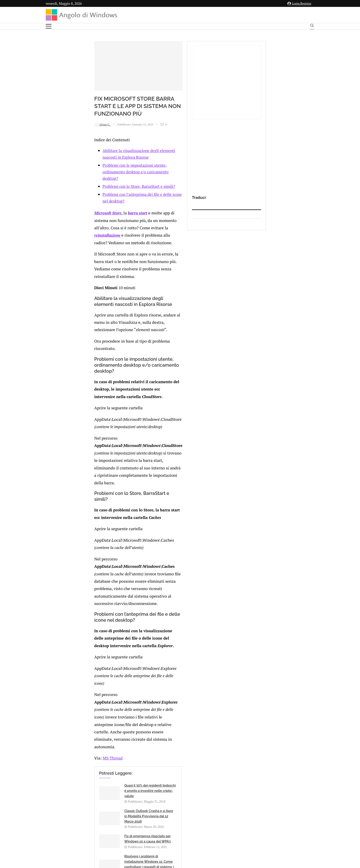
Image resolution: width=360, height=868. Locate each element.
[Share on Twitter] (94, 676)
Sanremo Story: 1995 (97, 628)
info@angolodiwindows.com (188, 799)
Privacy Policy (168, 823)
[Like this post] (84, 676)
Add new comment (70, 686)
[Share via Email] (118, 676)
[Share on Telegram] (113, 676)
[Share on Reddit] (103, 676)
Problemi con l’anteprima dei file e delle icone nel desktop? (111, 216)
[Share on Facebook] (89, 676)
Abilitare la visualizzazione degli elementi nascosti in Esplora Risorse (120, 192)
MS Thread (69, 543)
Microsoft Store (65, 228)
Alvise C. (60, 166)
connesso (80, 697)
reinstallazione (120, 235)
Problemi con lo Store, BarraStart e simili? (96, 208)
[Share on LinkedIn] (98, 676)
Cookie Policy (193, 823)
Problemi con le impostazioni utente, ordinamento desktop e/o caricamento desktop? (133, 200)
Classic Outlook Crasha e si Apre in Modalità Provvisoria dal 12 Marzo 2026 (193, 575)
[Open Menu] (49, 26)
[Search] (312, 27)
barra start (94, 228)
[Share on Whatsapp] (108, 676)
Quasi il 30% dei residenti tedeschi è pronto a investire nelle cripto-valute (109, 575)
